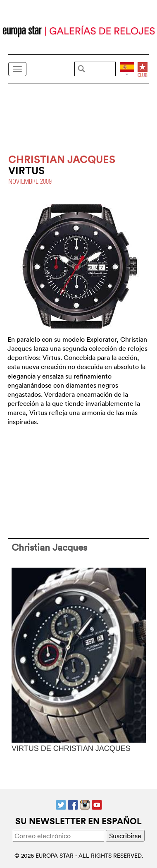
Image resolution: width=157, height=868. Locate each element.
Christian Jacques (49, 547)
